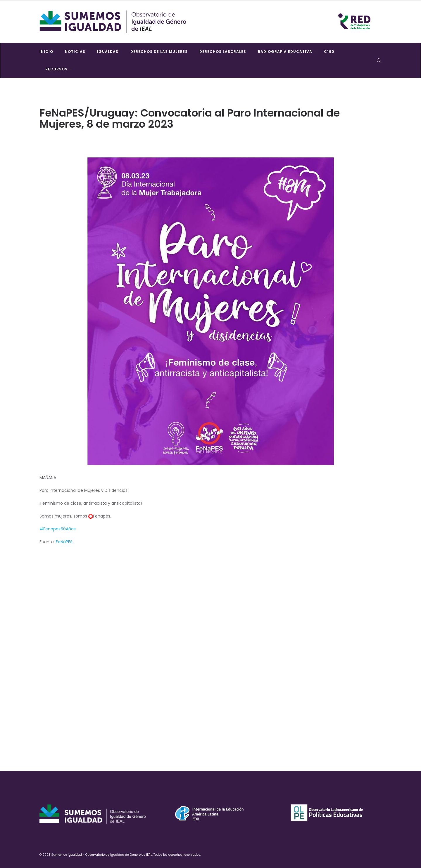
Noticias (75, 52)
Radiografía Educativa (285, 52)
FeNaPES (64, 542)
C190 (329, 52)
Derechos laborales (223, 52)
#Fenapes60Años (58, 529)
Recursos (56, 69)
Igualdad (108, 52)
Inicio (46, 52)
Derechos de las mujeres (159, 52)
